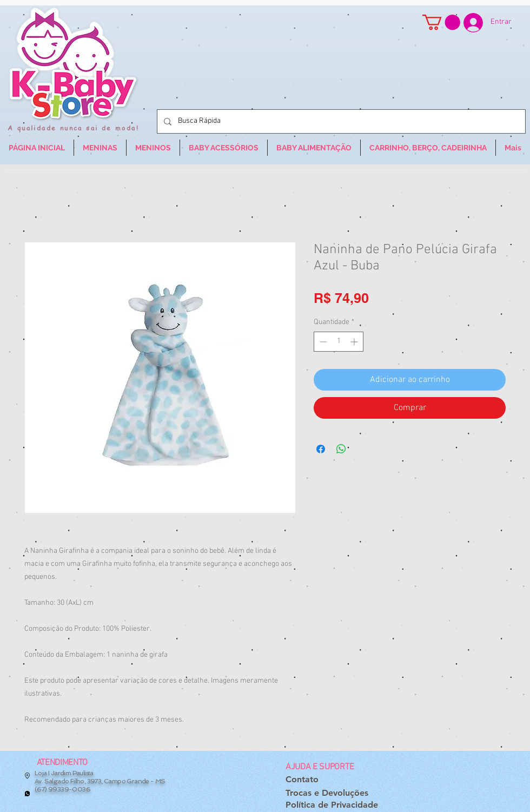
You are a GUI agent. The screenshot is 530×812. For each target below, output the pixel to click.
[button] (441, 22)
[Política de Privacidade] (332, 805)
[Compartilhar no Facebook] (321, 449)
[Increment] (355, 342)
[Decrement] (322, 342)
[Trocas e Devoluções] (327, 793)
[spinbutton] (339, 342)
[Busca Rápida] (340, 121)
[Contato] (302, 780)
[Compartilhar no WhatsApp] (341, 449)
